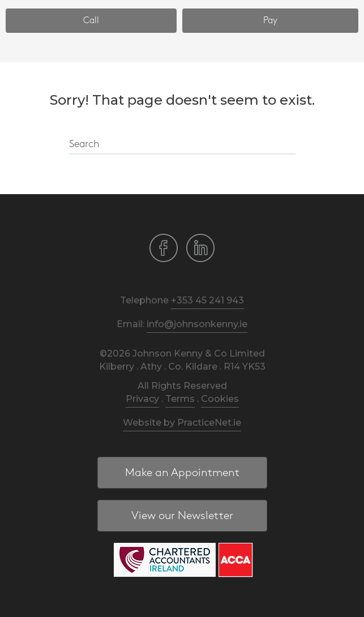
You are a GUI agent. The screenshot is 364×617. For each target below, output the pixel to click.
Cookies (220, 399)
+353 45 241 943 (207, 300)
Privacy (142, 399)
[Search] (182, 145)
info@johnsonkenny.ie (197, 324)
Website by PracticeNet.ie (182, 423)
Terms (180, 399)
